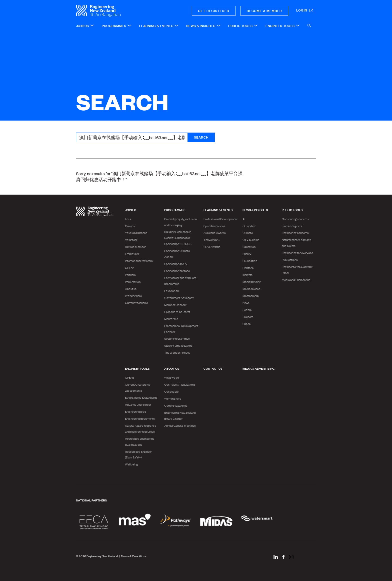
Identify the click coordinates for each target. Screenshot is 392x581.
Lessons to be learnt (177, 312)
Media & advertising (258, 368)
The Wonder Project (177, 352)
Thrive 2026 (211, 240)
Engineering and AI (176, 264)
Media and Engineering (296, 280)
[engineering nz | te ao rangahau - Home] (116, 11)
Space (246, 324)
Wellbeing (131, 464)
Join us (131, 210)
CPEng (129, 268)
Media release (251, 289)
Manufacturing (252, 282)
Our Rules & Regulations (180, 384)
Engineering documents (140, 418)
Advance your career (138, 404)
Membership (251, 296)
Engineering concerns (295, 233)
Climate (248, 233)
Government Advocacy (179, 298)
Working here (133, 296)
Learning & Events (218, 210)
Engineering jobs (135, 411)
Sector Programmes (177, 338)
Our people (171, 391)
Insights (247, 275)
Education (249, 247)
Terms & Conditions (134, 556)
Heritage (248, 268)
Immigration (133, 282)
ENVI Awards (212, 247)
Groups (130, 226)
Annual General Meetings (180, 425)
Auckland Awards (215, 233)
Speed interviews (214, 226)
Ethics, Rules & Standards (141, 397)
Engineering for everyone (297, 253)
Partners (130, 275)
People (247, 310)
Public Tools (292, 210)
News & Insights (255, 210)
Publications (290, 260)
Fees (128, 219)
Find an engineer (292, 226)
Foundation (171, 291)
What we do (172, 377)
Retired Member (135, 247)
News (246, 303)
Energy (247, 254)
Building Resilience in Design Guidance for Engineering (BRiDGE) (178, 238)
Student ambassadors (178, 345)
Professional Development (220, 219)
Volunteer (131, 240)
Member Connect (175, 305)
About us (131, 289)
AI (244, 219)
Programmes (175, 210)
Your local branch (136, 233)
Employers (132, 254)
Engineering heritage (177, 271)
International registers (139, 261)
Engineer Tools (137, 368)
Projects (248, 317)
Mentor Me (171, 319)
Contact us (213, 368)
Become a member (264, 10)
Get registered (214, 10)
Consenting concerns (295, 219)
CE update (249, 226)
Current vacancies (136, 303)
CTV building (251, 240)
